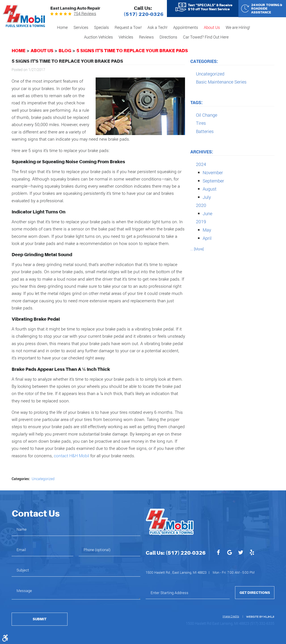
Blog (65, 51)
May (207, 230)
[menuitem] (62, 28)
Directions (168, 37)
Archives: (202, 152)
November (213, 172)
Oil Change (207, 115)
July (207, 197)
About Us (212, 27)
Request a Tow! (128, 27)
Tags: (197, 102)
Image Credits (231, 616)
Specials (101, 27)
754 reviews (85, 13)
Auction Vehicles (98, 37)
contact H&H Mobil (71, 456)
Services (81, 27)
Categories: (204, 61)
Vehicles (126, 37)
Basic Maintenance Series (221, 82)
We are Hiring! (238, 27)
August (210, 189)
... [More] (197, 249)
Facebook (218, 553)
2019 (201, 221)
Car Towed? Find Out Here (206, 37)
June (207, 213)
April (207, 238)
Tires (201, 123)
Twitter (241, 553)
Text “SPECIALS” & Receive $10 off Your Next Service (210, 7)
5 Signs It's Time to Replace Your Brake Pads (132, 51)
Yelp (252, 553)
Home (62, 27)
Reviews (146, 37)
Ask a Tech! (157, 27)
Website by (260, 617)
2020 (201, 205)
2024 (201, 164)
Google (229, 553)
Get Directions (255, 593)
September (213, 181)
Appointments (186, 27)
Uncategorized (43, 479)
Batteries (205, 131)
